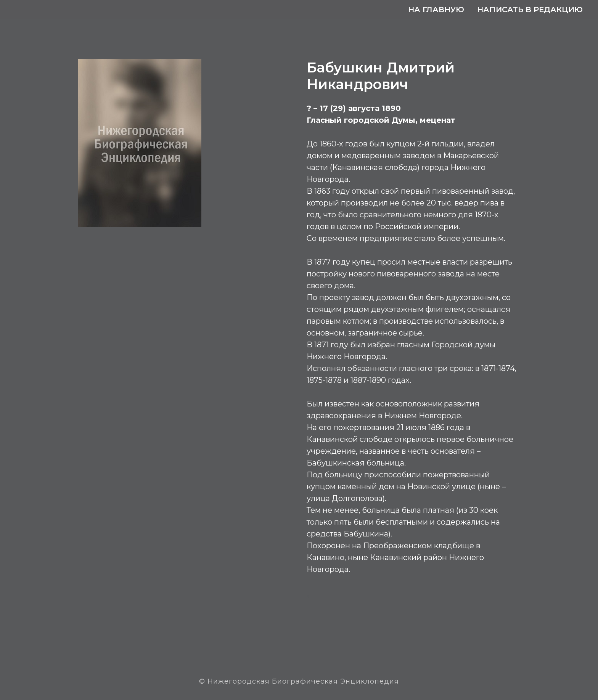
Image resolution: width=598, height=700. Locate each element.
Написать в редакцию (530, 10)
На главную (436, 10)
